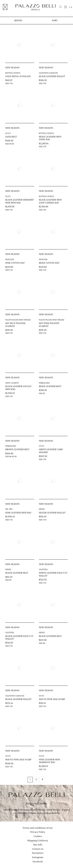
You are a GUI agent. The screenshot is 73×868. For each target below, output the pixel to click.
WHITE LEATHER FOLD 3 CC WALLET (53, 574)
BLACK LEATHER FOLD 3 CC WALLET (19, 637)
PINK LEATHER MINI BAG (18, 513)
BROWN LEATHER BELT (17, 449)
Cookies (38, 836)
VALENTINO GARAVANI (48, 73)
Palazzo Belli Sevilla (36, 803)
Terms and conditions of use (38, 828)
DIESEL (42, 509)
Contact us (38, 849)
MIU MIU (9, 509)
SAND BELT (11, 137)
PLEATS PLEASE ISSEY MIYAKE (18, 320)
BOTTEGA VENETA (13, 73)
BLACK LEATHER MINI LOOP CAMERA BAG (50, 201)
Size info (38, 845)
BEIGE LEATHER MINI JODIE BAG (50, 138)
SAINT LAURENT (12, 383)
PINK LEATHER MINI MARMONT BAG (50, 761)
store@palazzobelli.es (48, 813)
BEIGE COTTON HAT (49, 263)
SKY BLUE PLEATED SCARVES (15, 324)
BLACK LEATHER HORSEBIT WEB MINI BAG (19, 201)
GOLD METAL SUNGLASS (18, 76)
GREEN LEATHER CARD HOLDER (51, 451)
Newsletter (38, 853)
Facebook (38, 861)
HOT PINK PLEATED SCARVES (49, 324)
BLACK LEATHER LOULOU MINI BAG (18, 388)
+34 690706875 (21, 813)
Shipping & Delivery (38, 840)
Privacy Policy (38, 832)
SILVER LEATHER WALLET (52, 513)
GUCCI (8, 133)
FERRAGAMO (44, 383)
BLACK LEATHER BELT (17, 573)
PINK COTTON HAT (15, 263)
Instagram (38, 857)
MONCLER (9, 259)
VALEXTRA (43, 569)
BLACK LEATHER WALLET (52, 76)
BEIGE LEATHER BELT (50, 386)
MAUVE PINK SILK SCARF (52, 699)
